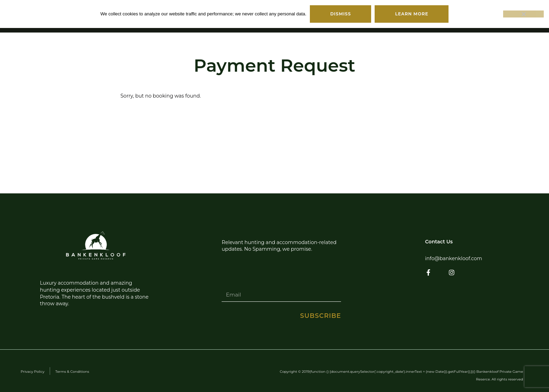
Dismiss (340, 14)
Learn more (412, 14)
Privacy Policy (33, 372)
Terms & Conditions (72, 372)
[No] (523, 14)
